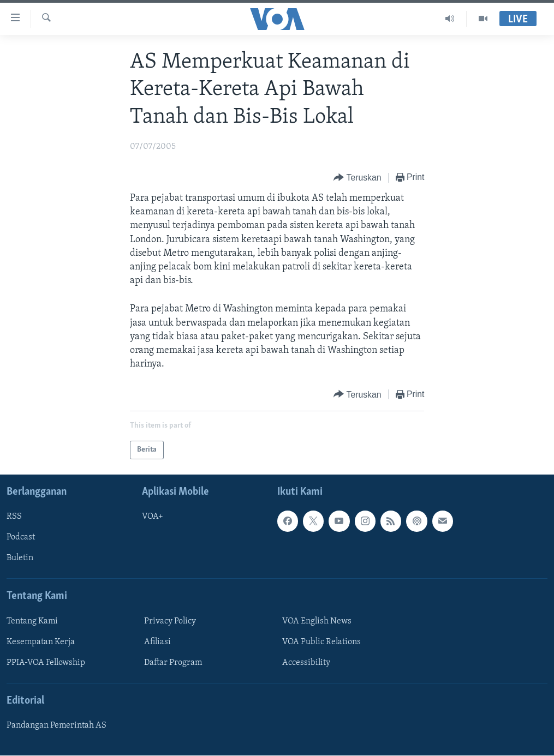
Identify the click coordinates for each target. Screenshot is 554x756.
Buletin (20, 559)
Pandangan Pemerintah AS (56, 726)
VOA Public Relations (321, 642)
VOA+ (153, 517)
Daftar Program (173, 663)
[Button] (357, 178)
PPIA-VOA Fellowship (46, 663)
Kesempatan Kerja (41, 642)
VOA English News (317, 621)
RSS (14, 517)
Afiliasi (157, 642)
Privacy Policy (170, 621)
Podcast (21, 538)
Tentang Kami (32, 621)
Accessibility (306, 663)
